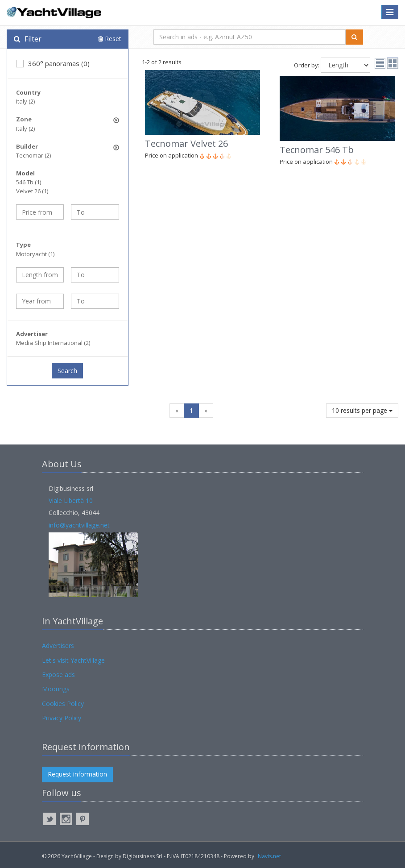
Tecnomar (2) (33, 155)
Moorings (56, 689)
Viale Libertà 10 (71, 500)
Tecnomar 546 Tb (317, 150)
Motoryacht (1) (35, 254)
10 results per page (362, 410)
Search (67, 371)
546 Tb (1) (29, 182)
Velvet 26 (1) (32, 191)
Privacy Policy (62, 718)
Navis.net (269, 856)
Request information (77, 774)
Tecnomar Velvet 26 (186, 143)
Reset (110, 39)
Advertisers (58, 646)
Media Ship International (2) (53, 343)
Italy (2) (25, 101)
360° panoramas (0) (53, 63)
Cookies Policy (63, 704)
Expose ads (58, 675)
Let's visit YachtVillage (73, 660)
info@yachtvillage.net (79, 525)
